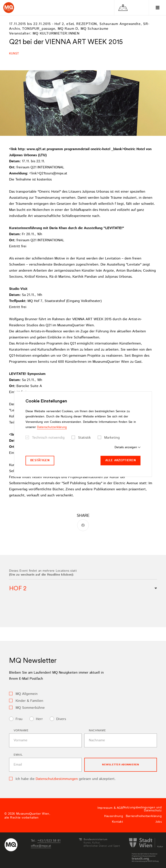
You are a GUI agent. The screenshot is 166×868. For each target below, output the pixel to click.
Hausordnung (114, 816)
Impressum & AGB (110, 808)
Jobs (159, 822)
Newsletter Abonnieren (121, 765)
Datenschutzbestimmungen (57, 779)
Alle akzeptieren (121, 460)
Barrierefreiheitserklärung (144, 816)
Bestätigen (40, 460)
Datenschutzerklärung (52, 427)
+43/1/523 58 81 (49, 841)
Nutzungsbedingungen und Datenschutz (142, 809)
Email (18, 755)
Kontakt (117, 822)
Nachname (97, 731)
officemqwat (41, 846)
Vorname (21, 731)
